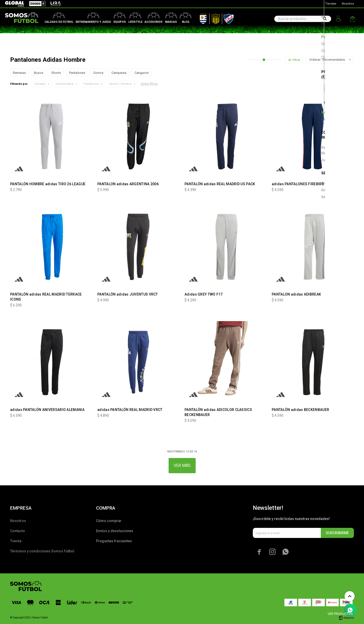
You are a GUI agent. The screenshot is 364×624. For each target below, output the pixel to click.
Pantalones (91, 84)
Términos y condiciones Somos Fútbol (42, 551)
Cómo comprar (109, 521)
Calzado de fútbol (59, 22)
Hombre (120, 84)
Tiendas (331, 4)
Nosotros (348, 4)
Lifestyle (135, 22)
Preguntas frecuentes (114, 541)
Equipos (120, 22)
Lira (53, 4)
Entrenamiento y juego (93, 22)
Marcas (171, 22)
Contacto (18, 531)
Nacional (227, 18)
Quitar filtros (149, 84)
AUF (199, 18)
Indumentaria (65, 84)
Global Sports (14, 4)
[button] (325, 19)
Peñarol (214, 18)
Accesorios (154, 22)
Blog (186, 22)
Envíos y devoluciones (115, 531)
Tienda (16, 541)
